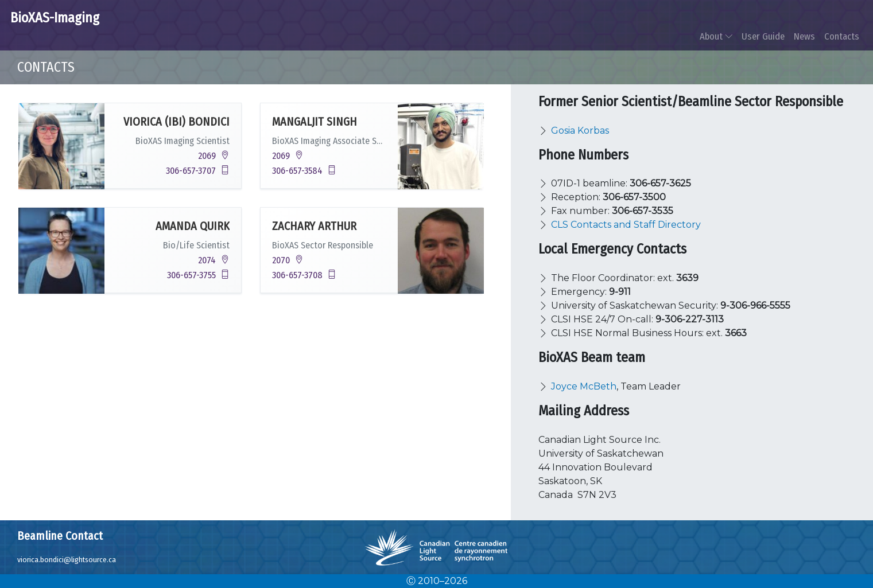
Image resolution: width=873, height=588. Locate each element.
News (804, 36)
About (716, 36)
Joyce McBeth (584, 386)
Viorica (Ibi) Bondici (176, 122)
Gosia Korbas (580, 131)
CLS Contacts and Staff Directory (626, 225)
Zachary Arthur (314, 226)
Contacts (842, 36)
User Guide (763, 36)
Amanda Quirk (193, 226)
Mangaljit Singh (315, 122)
